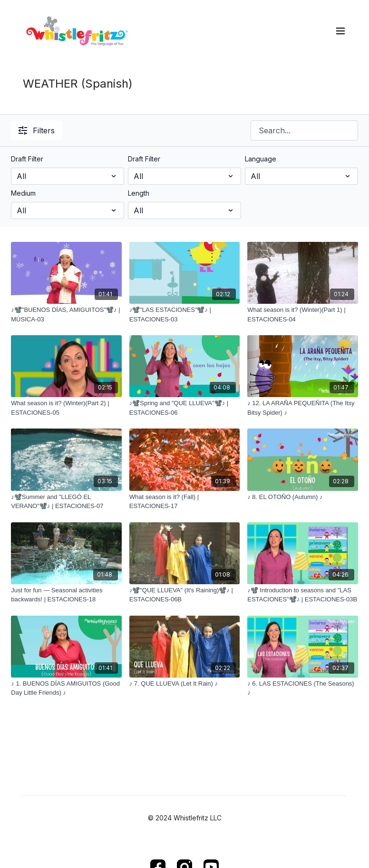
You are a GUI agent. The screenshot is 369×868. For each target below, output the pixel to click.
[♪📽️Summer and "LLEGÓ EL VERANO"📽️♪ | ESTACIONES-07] (66, 502)
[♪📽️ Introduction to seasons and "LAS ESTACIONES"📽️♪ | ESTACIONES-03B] (302, 595)
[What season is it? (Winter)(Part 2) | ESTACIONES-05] (66, 408)
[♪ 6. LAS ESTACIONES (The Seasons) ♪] (302, 688)
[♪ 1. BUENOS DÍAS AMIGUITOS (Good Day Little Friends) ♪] (66, 688)
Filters (37, 130)
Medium (23, 193)
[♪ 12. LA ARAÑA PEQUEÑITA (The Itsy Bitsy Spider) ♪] (302, 408)
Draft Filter (27, 159)
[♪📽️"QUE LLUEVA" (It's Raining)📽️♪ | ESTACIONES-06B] (184, 595)
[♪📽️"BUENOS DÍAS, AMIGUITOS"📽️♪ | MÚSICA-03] (66, 314)
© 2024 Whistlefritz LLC (185, 818)
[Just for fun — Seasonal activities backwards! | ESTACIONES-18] (66, 595)
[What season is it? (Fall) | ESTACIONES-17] (184, 502)
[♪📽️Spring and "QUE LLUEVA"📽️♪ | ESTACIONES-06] (184, 408)
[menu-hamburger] (340, 30)
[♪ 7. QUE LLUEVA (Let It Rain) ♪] (184, 684)
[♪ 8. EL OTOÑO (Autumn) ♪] (302, 497)
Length (139, 193)
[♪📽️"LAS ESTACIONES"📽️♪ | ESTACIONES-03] (184, 314)
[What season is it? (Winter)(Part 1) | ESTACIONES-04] (302, 314)
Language (261, 159)
